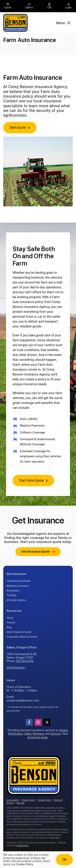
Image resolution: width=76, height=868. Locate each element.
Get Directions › (16, 668)
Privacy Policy (28, 800)
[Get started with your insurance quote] (38, 552)
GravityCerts (23, 846)
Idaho (28, 734)
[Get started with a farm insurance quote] (20, 128)
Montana (38, 734)
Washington (15, 734)
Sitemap (20, 803)
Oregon (63, 730)
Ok (64, 860)
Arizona (56, 734)
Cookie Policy (44, 800)
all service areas (38, 737)
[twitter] (47, 722)
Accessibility (13, 800)
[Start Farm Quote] (33, 481)
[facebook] (29, 722)
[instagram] (38, 722)
